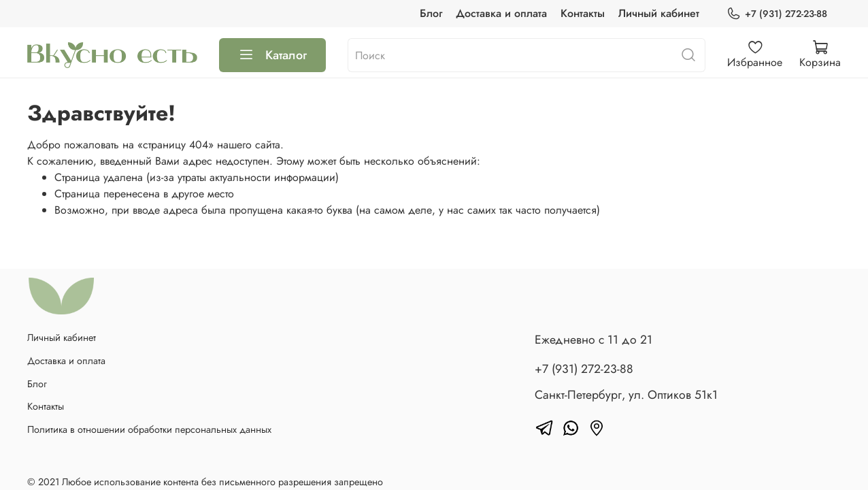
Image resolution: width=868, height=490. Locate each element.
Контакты (583, 13)
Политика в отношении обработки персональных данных (149, 429)
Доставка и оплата (501, 13)
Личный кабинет (659, 13)
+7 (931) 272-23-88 (777, 14)
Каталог (272, 55)
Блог (431, 13)
